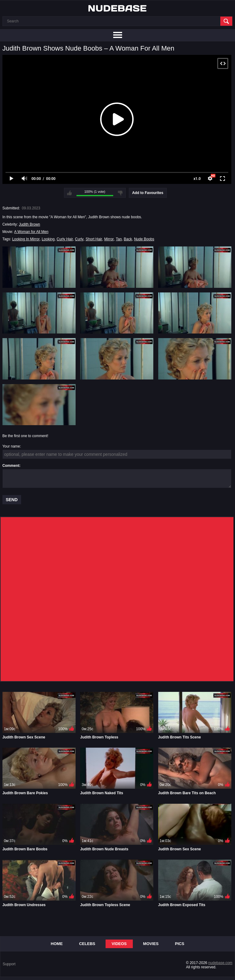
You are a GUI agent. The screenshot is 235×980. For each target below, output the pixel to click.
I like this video (69, 193)
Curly (79, 239)
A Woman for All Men (31, 232)
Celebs (87, 944)
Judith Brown (30, 224)
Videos (119, 944)
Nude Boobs (144, 239)
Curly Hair (65, 239)
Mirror (109, 239)
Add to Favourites (148, 193)
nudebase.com (220, 963)
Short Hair (94, 239)
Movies (151, 944)
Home (57, 944)
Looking (48, 239)
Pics (180, 944)
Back (128, 239)
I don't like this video (120, 193)
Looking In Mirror (26, 239)
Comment (11, 466)
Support (9, 964)
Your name (11, 446)
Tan (119, 239)
